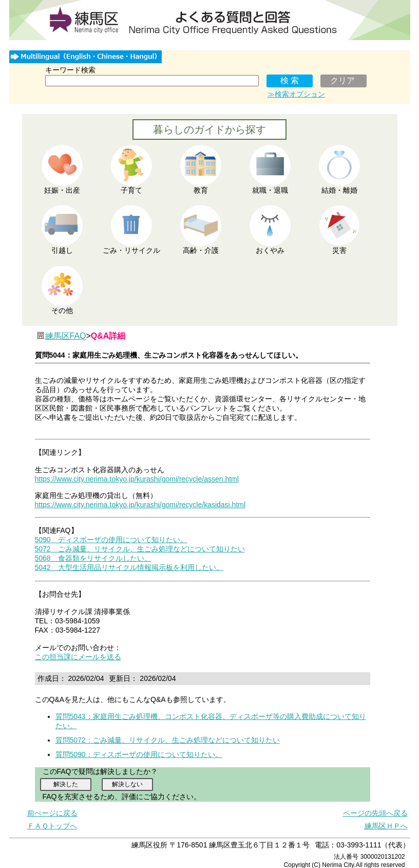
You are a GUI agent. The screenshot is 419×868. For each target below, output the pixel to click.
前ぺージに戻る (52, 813)
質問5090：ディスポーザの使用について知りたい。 (139, 754)
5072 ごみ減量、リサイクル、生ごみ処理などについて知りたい (140, 549)
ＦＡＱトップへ (52, 826)
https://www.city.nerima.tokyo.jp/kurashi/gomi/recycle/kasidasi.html (140, 505)
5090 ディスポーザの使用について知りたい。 (111, 540)
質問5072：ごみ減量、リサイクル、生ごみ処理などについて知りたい (168, 740)
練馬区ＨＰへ (386, 826)
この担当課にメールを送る (78, 657)
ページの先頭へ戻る (375, 813)
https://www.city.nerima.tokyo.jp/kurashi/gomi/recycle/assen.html (137, 479)
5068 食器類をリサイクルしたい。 (93, 558)
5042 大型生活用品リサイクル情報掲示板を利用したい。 (129, 567)
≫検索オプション (296, 94)
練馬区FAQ (66, 336)
